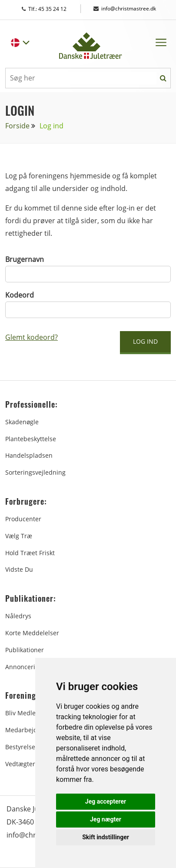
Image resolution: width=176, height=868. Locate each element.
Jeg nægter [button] (106, 819)
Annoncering (24, 667)
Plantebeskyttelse (31, 439)
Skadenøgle (22, 422)
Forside (17, 126)
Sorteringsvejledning (35, 472)
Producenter (23, 519)
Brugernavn (25, 259)
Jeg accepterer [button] (106, 801)
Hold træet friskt (30, 553)
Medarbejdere (26, 730)
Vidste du (19, 569)
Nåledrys (18, 616)
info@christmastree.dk (125, 8)
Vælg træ (19, 536)
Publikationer (25, 650)
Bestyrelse (20, 747)
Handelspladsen (29, 455)
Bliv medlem (23, 713)
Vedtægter (20, 764)
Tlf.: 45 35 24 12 (52, 9)
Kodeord (20, 295)
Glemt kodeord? (32, 337)
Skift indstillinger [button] (106, 837)
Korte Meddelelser (32, 633)
